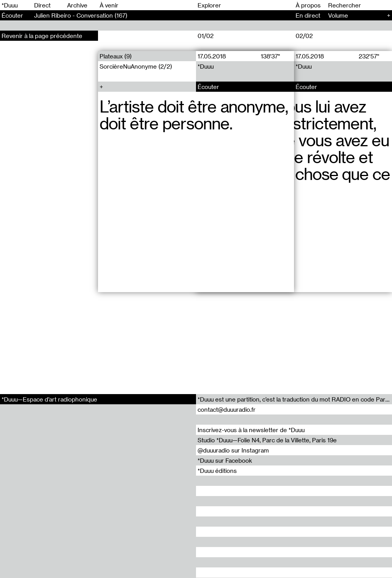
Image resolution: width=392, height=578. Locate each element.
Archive (77, 5)
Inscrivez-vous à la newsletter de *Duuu (251, 430)
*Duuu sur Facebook (225, 460)
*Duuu (10, 5)
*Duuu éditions (217, 471)
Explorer (209, 5)
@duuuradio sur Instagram (233, 450)
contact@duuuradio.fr (227, 409)
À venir (109, 5)
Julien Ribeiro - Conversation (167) (81, 15)
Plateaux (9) (116, 56)
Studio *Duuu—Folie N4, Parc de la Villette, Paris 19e (267, 440)
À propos (308, 5)
